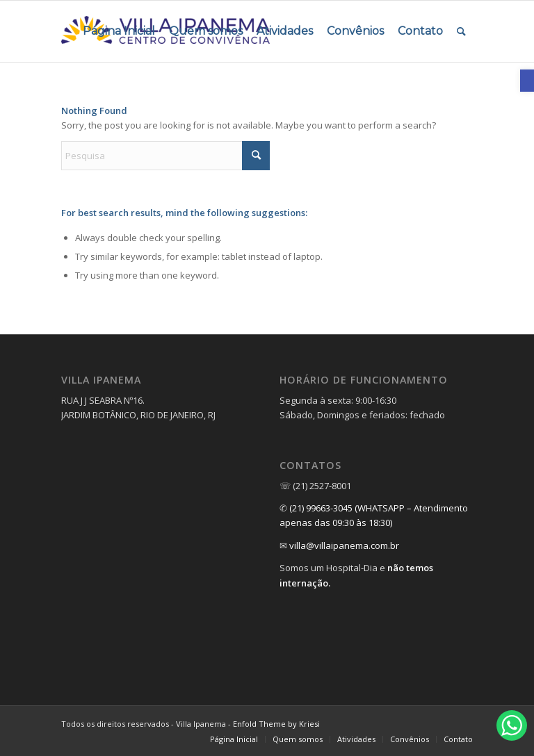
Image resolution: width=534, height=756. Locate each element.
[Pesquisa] (165, 156)
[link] (527, 81)
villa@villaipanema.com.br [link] (344, 545)
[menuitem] (119, 31)
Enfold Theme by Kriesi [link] (276, 724)
